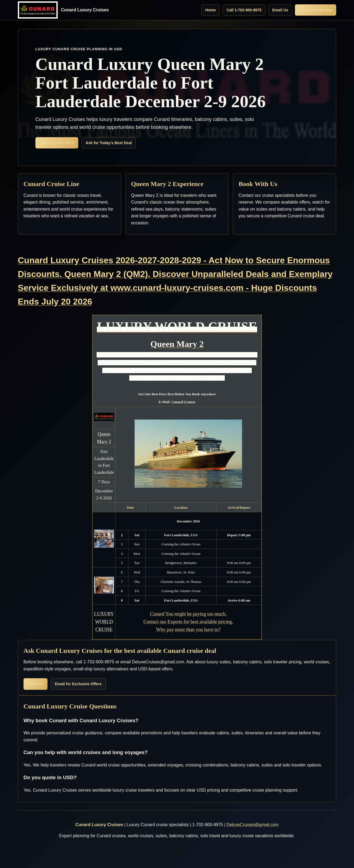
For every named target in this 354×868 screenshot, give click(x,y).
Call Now (35, 684)
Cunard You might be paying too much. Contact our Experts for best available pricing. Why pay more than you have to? (188, 622)
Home (211, 10)
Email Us (280, 10)
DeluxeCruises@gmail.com (253, 825)
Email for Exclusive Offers (78, 684)
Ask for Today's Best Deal (109, 143)
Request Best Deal (316, 10)
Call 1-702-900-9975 (244, 10)
